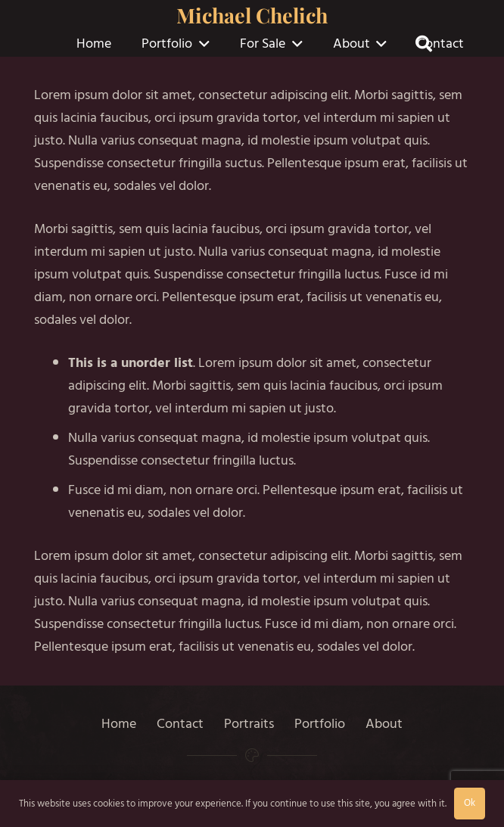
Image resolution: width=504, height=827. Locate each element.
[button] (201, 44)
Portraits (249, 724)
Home (119, 724)
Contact (180, 724)
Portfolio (320, 724)
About (384, 724)
